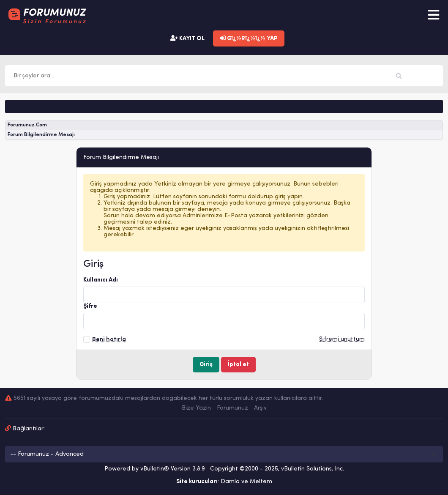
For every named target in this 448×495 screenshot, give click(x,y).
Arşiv (260, 408)
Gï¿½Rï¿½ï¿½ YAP (249, 38)
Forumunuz (232, 408)
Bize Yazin (196, 408)
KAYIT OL (187, 38)
